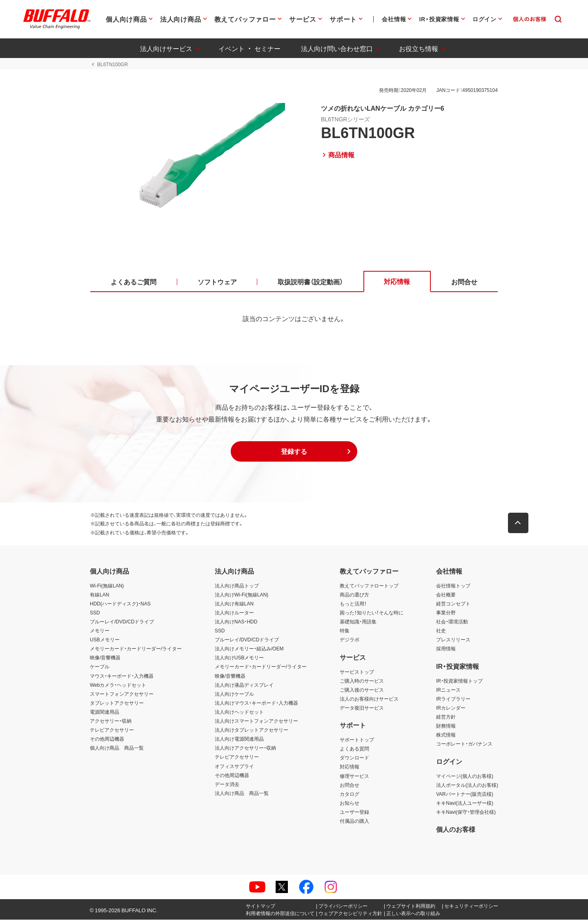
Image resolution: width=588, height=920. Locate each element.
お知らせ (350, 803)
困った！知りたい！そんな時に (372, 613)
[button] (294, 452)
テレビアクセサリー (112, 730)
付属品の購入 (354, 821)
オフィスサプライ (234, 766)
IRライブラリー (453, 699)
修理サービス (354, 776)
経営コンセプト (453, 604)
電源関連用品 (105, 712)
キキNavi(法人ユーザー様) (465, 803)
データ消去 (227, 784)
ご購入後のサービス (362, 690)
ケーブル (100, 667)
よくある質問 (354, 749)
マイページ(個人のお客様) (465, 776)
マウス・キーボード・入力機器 (122, 676)
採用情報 (446, 649)
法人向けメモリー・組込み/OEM (249, 649)
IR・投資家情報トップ (459, 681)
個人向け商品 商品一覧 (117, 748)
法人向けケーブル (234, 694)
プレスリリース (453, 640)
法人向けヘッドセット (239, 712)
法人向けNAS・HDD (236, 622)
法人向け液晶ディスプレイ (244, 685)
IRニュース (448, 690)
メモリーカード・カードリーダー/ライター (136, 649)
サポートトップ (357, 740)
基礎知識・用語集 (358, 622)
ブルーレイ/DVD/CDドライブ (122, 622)
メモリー (100, 631)
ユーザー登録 (354, 812)
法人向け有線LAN (234, 604)
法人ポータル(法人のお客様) (467, 785)
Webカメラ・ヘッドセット (118, 685)
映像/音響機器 (105, 658)
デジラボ (350, 640)
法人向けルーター (234, 613)
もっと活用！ (353, 604)
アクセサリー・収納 (111, 721)
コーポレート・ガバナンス (464, 744)
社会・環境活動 (452, 622)
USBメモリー (105, 640)
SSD (95, 613)
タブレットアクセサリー (117, 703)
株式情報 (446, 735)
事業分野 (446, 613)
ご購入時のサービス (362, 681)
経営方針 (446, 717)
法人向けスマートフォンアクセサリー (256, 721)
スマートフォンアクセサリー (122, 694)
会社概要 (446, 595)
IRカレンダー (451, 708)
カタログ (350, 794)
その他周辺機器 (107, 739)
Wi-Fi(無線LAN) (107, 586)
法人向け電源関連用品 (239, 739)
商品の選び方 (354, 595)
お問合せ (350, 785)
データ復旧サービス (362, 708)
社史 (441, 631)
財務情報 (446, 726)
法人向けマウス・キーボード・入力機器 (256, 703)
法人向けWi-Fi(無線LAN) (242, 595)
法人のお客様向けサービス (369, 699)
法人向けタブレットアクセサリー (252, 730)
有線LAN (99, 595)
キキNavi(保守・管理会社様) (466, 812)
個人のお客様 (456, 829)
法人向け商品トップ (237, 586)
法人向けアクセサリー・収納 (245, 748)
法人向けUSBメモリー (239, 658)
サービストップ (357, 672)
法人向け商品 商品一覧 (242, 793)
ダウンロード (354, 758)
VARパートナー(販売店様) (465, 794)
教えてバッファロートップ (369, 586)
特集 (345, 631)
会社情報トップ (453, 586)
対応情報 (350, 767)
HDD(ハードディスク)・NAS (120, 604)
